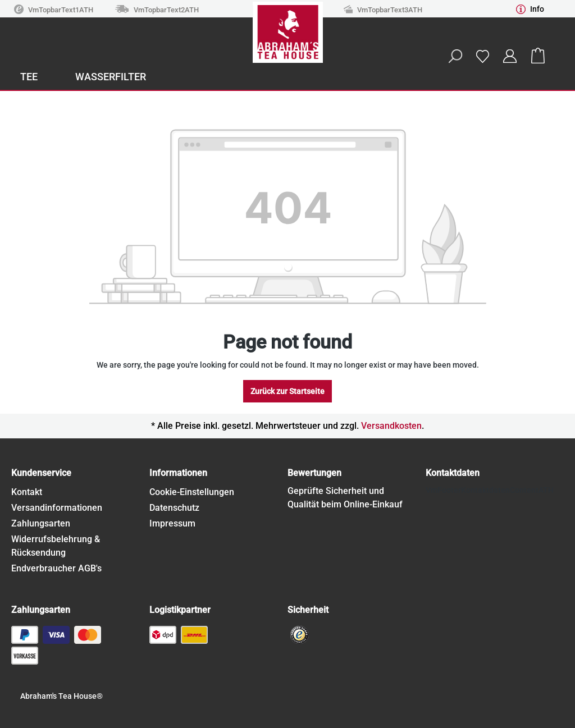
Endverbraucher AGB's (56, 568)
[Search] (455, 56)
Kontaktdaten (453, 473)
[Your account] (510, 56)
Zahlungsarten (41, 523)
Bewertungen (314, 473)
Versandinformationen (57, 508)
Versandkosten (391, 426)
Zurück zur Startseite (287, 391)
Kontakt (27, 492)
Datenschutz (174, 508)
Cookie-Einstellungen (192, 492)
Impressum (172, 523)
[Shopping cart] (538, 56)
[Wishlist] (482, 56)
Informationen (178, 473)
